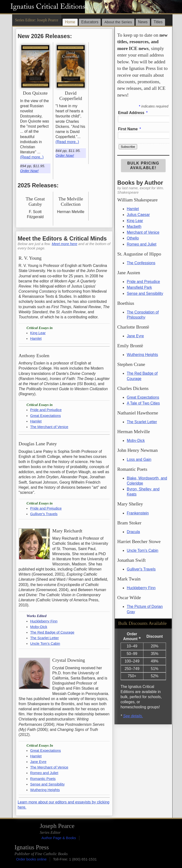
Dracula (133, 532)
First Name (130, 129)
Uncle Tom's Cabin (142, 550)
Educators (90, 22)
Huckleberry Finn (141, 588)
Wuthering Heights (142, 355)
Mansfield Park (139, 287)
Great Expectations (143, 397)
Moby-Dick (136, 441)
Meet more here (64, 244)
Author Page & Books (59, 838)
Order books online (31, 859)
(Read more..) (32, 157)
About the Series (118, 22)
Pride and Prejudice (143, 282)
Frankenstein (138, 513)
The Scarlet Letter (142, 422)
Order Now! (29, 171)
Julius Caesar (138, 215)
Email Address (133, 113)
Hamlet (133, 209)
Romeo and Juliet (141, 244)
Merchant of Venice (143, 232)
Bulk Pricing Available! (143, 165)
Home (70, 22)
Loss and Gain (139, 459)
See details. (133, 716)
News (143, 22)
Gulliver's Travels (141, 569)
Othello (133, 238)
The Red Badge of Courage (52, 632)
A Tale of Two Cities (143, 403)
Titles (158, 22)
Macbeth (134, 227)
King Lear (135, 221)
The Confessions (141, 263)
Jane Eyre (135, 336)
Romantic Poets (43, 779)
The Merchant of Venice (49, 427)
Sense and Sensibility (145, 293)
